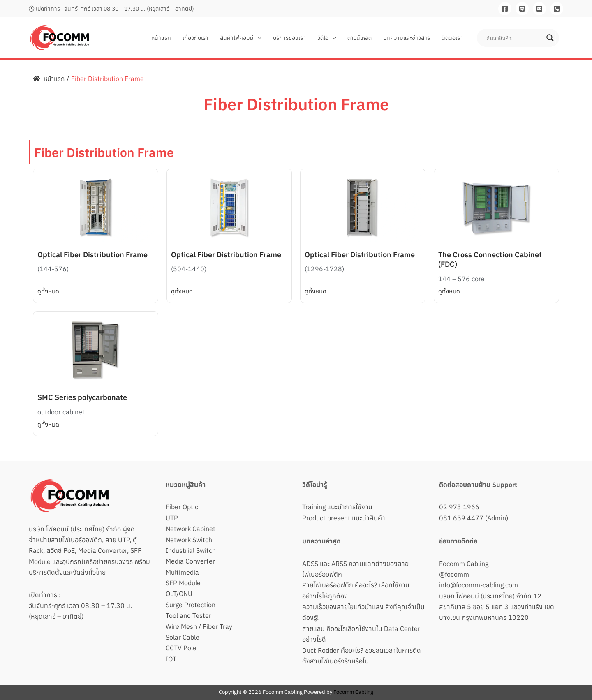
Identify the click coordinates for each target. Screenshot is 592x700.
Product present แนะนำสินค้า (344, 518)
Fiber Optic (182, 507)
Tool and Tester (188, 615)
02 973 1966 (459, 507)
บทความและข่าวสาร (407, 38)
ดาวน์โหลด (360, 38)
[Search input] (514, 38)
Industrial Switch (191, 550)
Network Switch (189, 540)
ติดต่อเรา (452, 38)
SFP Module (183, 583)
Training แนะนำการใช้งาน (337, 507)
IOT (171, 659)
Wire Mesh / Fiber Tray (199, 626)
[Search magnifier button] (550, 38)
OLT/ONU (179, 594)
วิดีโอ (327, 38)
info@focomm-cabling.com (479, 585)
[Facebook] (505, 9)
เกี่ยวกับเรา (195, 38)
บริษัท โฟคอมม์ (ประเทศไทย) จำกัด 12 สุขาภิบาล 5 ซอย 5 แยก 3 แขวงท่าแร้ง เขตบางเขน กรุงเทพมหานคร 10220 (497, 607)
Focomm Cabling (464, 564)
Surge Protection (191, 605)
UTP (172, 518)
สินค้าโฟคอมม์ (240, 38)
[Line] (522, 9)
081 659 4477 (461, 518)
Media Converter (190, 561)
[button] (257, 38)
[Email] (539, 9)
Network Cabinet (191, 529)
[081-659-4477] (557, 9)
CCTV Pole (181, 648)
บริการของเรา (289, 38)
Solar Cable (183, 637)
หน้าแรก (161, 38)
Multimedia (182, 572)
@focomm (454, 574)
